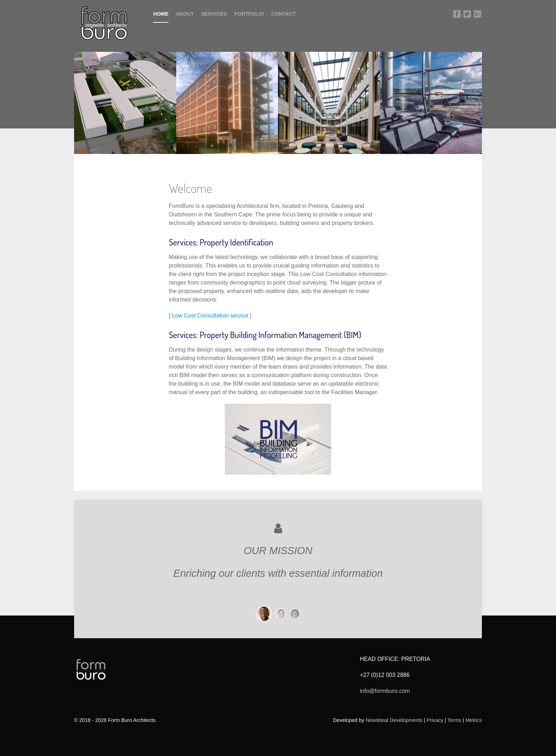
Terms (455, 720)
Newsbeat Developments (394, 720)
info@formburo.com (385, 691)
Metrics (474, 720)
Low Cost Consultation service (210, 316)
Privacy (435, 720)
